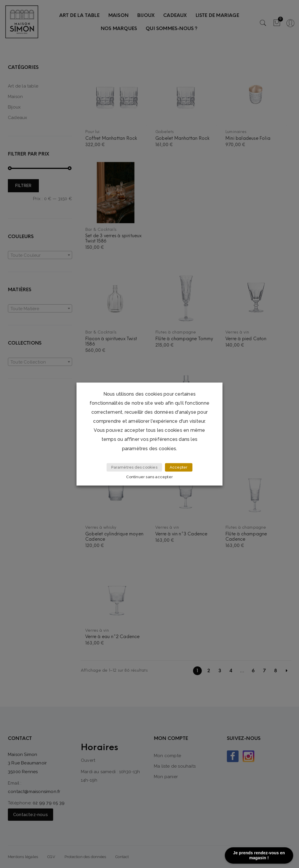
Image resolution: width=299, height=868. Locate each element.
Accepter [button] (179, 469)
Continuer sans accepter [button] (150, 477)
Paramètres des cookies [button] (134, 469)
